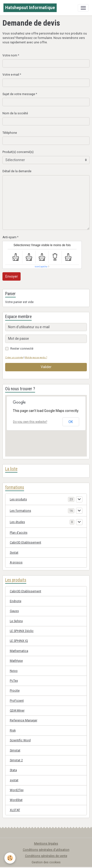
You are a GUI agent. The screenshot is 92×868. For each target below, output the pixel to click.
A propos (16, 562)
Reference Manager (24, 720)
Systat (14, 553)
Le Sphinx (16, 621)
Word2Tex (17, 790)
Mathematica (19, 651)
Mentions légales (46, 844)
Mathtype (16, 661)
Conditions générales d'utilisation (46, 850)
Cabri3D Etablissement (26, 543)
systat (14, 780)
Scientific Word (20, 740)
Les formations (20, 511)
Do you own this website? (30, 422)
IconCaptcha (41, 267)
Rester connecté (22, 349)
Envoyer (12, 276)
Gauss (14, 611)
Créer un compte (14, 357)
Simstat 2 (16, 760)
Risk (13, 731)
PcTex (14, 681)
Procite (15, 691)
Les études (17, 522)
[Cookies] (10, 858)
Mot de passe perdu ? (36, 357)
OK (71, 422)
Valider (46, 367)
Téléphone (10, 133)
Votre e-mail (11, 75)
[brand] (30, 8)
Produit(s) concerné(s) (18, 152)
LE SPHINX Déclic (22, 631)
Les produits (18, 499)
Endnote (16, 601)
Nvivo (14, 671)
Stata (13, 770)
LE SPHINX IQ (19, 641)
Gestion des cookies (46, 862)
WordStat (16, 800)
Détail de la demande (17, 171)
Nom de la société (15, 113)
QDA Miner (17, 711)
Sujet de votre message (19, 94)
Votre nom (10, 55)
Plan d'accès (19, 533)
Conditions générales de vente (46, 856)
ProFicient (17, 701)
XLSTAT (15, 810)
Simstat (15, 750)
